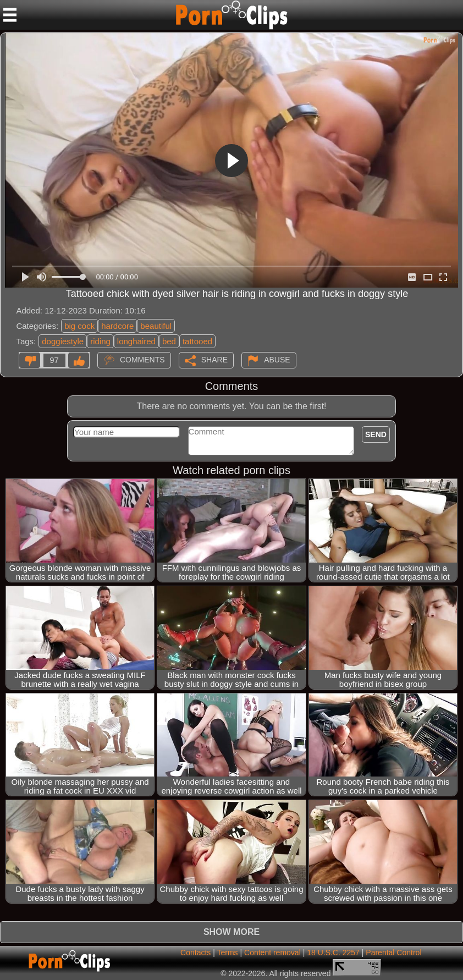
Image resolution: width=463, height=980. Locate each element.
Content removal (272, 953)
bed (169, 341)
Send (376, 434)
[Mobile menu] (10, 15)
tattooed (197, 341)
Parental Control (393, 953)
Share (214, 360)
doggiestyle (63, 341)
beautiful (156, 326)
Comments (142, 360)
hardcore (117, 326)
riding (100, 341)
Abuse (277, 360)
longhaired (136, 341)
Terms (227, 953)
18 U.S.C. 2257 (333, 953)
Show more (232, 932)
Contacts (195, 953)
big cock (79, 326)
